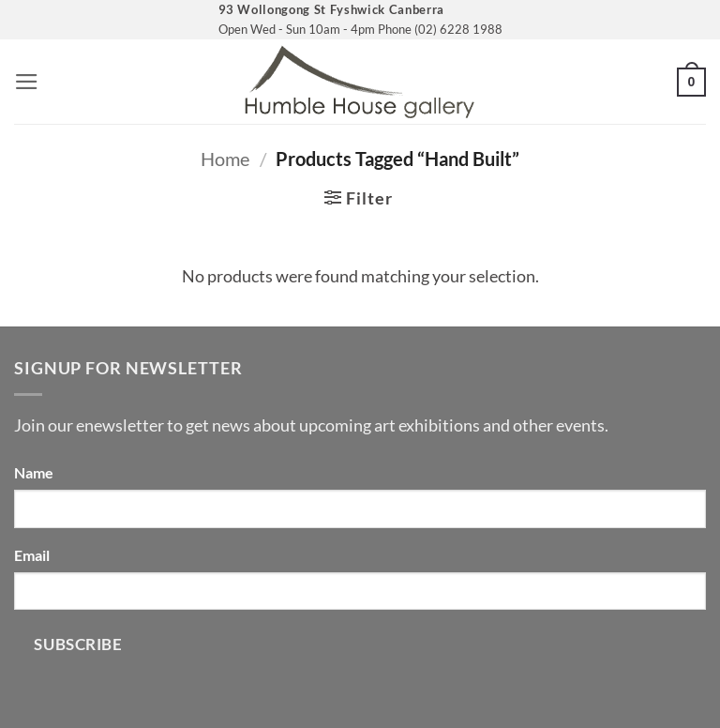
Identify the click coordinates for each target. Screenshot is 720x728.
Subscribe (78, 644)
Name (34, 472)
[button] (27, 82)
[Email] (360, 591)
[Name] (360, 508)
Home (225, 159)
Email (32, 555)
